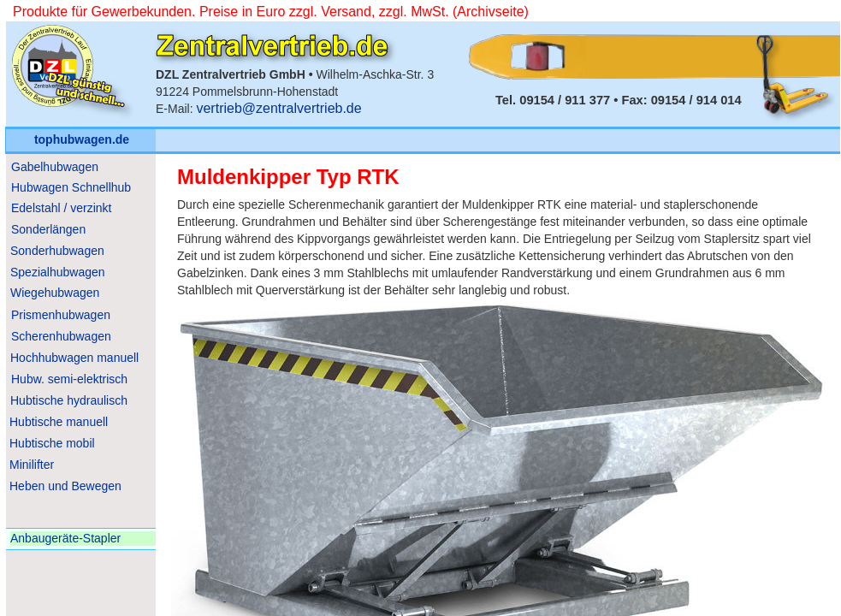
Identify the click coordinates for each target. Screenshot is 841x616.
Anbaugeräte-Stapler (65, 538)
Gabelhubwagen (55, 167)
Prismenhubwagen (61, 315)
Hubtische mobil (52, 443)
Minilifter (32, 465)
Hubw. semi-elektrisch (69, 379)
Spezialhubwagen (58, 272)
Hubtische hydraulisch (69, 400)
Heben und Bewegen (65, 486)
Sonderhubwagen (57, 251)
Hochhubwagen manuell (74, 358)
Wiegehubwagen (55, 293)
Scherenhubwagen (61, 336)
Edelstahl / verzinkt (62, 208)
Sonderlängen (48, 229)
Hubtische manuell (59, 422)
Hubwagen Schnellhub (71, 187)
